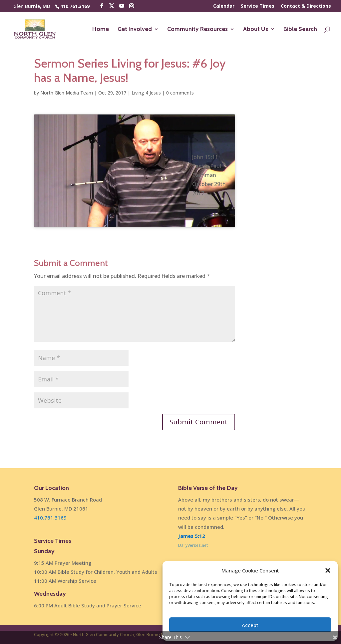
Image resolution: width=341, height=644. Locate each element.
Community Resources (197, 30)
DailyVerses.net (193, 545)
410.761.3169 (75, 6)
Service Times (258, 6)
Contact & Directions (306, 6)
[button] (328, 570)
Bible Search (300, 30)
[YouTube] (122, 6)
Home (101, 30)
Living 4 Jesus (146, 93)
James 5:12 (192, 536)
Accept (250, 625)
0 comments (180, 93)
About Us (256, 30)
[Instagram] (132, 6)
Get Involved (135, 30)
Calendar (224, 6)
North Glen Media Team (67, 93)
